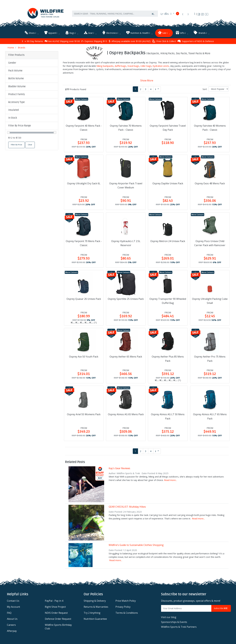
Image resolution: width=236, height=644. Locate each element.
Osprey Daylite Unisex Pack (168, 183)
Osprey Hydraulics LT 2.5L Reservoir (126, 243)
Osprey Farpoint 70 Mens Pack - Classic (84, 243)
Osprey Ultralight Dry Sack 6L (84, 183)
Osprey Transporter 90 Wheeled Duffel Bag (168, 301)
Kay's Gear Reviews (119, 468)
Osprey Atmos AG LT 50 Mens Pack (168, 416)
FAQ (9, 613)
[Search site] (153, 14)
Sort (205, 89)
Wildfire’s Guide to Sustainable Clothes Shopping (136, 545)
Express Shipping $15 (94, 41)
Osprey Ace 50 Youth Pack (84, 357)
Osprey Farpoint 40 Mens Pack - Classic (84, 128)
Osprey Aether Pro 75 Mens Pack (210, 359)
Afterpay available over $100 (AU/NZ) (130, 41)
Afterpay (12, 631)
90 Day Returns (33, 41)
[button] (32, 63)
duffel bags (120, 66)
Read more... (171, 480)
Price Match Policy (126, 601)
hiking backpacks (105, 66)
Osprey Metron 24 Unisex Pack (168, 241)
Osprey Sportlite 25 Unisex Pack (126, 299)
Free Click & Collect (164, 41)
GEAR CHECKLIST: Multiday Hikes (127, 507)
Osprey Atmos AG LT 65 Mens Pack (210, 416)
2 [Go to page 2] (141, 89)
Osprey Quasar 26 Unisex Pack (84, 299)
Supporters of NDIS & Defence (196, 41)
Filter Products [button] (16, 55)
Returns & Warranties (96, 607)
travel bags (133, 66)
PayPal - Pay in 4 (54, 601)
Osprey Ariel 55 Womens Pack (84, 414)
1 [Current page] (135, 89)
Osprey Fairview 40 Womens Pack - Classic (210, 128)
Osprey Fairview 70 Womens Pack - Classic (126, 128)
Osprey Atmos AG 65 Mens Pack (126, 414)
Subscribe (221, 608)
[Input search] (110, 14)
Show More (147, 80)
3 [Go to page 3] (146, 89)
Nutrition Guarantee (95, 619)
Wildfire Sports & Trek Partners (179, 627)
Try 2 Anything (92, 613)
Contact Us (13, 601)
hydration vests (161, 66)
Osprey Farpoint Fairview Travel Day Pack (168, 128)
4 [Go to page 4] (151, 89)
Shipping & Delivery (95, 601)
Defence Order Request (58, 619)
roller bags (146, 66)
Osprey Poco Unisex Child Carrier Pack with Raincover (210, 243)
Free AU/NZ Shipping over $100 (62, 41)
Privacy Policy (123, 607)
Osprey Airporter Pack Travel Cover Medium (126, 185)
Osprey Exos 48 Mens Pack (210, 183)
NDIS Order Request (56, 613)
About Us (12, 619)
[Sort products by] (219, 89)
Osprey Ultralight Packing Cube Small (210, 301)
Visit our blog (169, 617)
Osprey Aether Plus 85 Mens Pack (168, 359)
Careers (11, 625)
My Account (13, 607)
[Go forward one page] (157, 89)
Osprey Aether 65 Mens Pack (126, 357)
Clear (30, 145)
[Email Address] (186, 608)
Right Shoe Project (55, 607)
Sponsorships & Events (174, 622)
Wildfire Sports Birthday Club (58, 627)
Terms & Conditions (127, 613)
